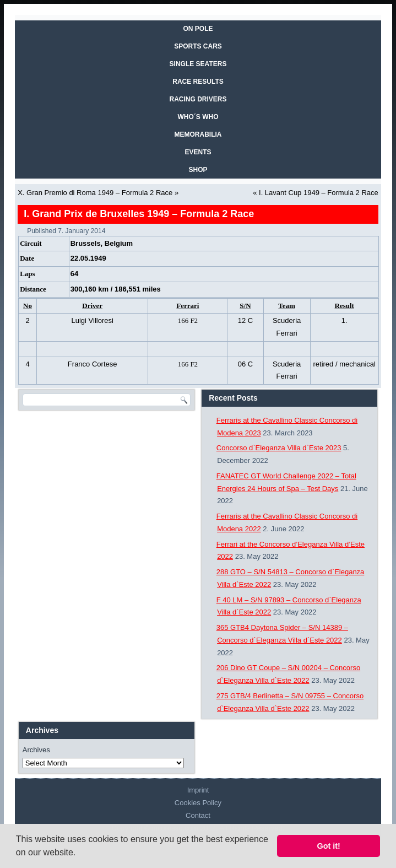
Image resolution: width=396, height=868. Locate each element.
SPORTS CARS (198, 46)
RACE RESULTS (198, 82)
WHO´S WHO (198, 117)
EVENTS (198, 152)
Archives (36, 750)
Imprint (198, 790)
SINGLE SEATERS (198, 64)
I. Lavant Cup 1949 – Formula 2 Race (319, 193)
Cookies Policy (198, 803)
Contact (198, 815)
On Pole (198, 29)
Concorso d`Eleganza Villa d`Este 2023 (279, 448)
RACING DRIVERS (198, 99)
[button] (80, 854)
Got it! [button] (329, 846)
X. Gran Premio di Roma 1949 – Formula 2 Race (95, 193)
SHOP (198, 170)
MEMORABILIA (198, 134)
